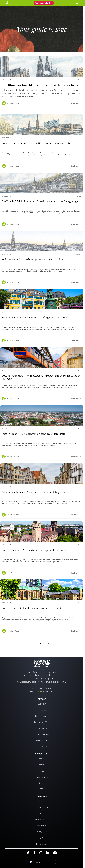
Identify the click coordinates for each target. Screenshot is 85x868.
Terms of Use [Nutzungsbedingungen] (42, 844)
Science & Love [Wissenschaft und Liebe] (42, 746)
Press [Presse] (42, 771)
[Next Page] (44, 643)
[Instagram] (41, 853)
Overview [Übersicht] (42, 704)
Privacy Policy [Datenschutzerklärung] (42, 832)
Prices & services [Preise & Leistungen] (42, 820)
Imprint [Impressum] (42, 813)
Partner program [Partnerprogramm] (42, 807)
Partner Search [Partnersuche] (42, 716)
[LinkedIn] (48, 853)
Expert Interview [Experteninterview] (42, 734)
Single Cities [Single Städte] (42, 728)
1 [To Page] (35, 643)
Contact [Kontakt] (42, 801)
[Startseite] (7, 3)
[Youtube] (55, 853)
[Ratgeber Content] (42, 82)
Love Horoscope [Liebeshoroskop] (42, 740)
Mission (42, 759)
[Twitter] (28, 853)
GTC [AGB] (42, 838)
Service (42, 783)
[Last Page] (48, 643)
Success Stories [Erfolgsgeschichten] (42, 777)
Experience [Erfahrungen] (42, 765)
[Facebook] (34, 853)
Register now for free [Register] (44, 3)
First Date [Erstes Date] (42, 710)
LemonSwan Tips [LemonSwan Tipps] (42, 722)
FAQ (42, 789)
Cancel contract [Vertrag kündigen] (42, 826)
